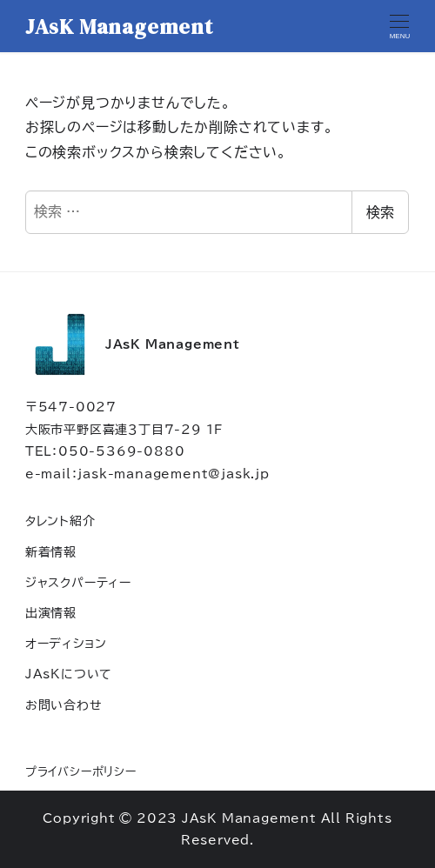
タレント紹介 (60, 521)
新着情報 (51, 552)
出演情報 (51, 613)
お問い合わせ (64, 705)
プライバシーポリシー (81, 772)
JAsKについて (69, 674)
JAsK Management (119, 27)
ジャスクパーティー (78, 582)
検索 (380, 212)
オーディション (66, 643)
